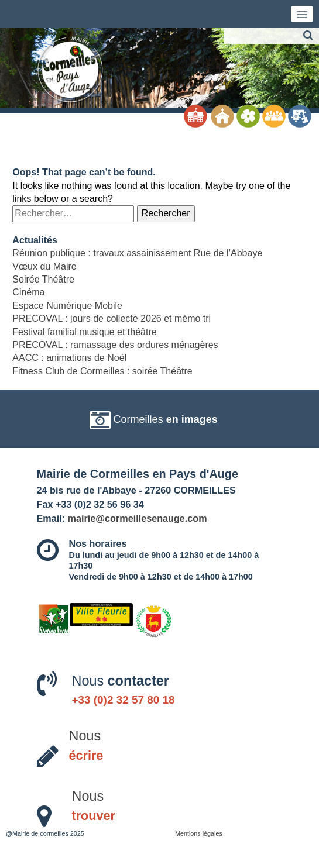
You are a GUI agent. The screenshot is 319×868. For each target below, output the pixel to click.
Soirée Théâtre (43, 279)
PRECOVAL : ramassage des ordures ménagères (115, 345)
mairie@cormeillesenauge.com (138, 518)
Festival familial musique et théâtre (84, 332)
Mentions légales (199, 833)
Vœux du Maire (44, 266)
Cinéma (28, 292)
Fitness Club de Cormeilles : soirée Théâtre (102, 371)
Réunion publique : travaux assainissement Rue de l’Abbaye (137, 253)
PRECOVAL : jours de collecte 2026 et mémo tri (112, 318)
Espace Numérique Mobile (67, 306)
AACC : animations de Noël (69, 358)
